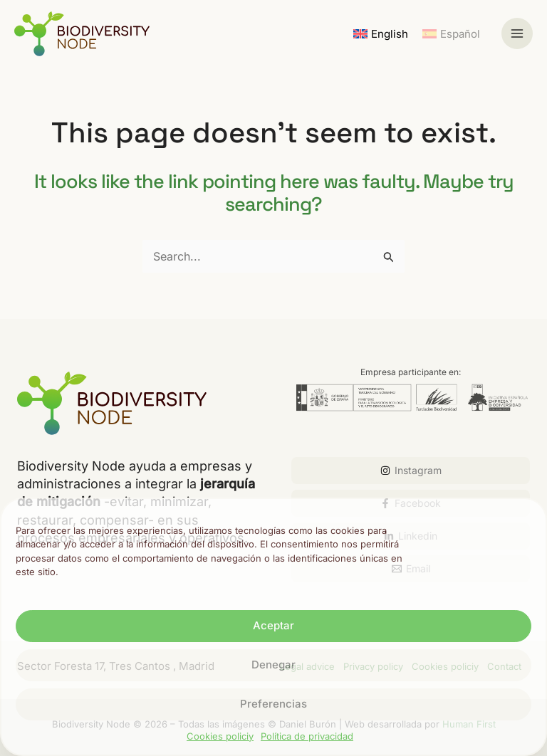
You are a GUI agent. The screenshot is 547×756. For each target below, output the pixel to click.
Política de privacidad (307, 736)
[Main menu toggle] (517, 33)
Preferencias (273, 704)
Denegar (273, 665)
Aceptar (273, 625)
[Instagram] (411, 471)
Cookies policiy (220, 736)
